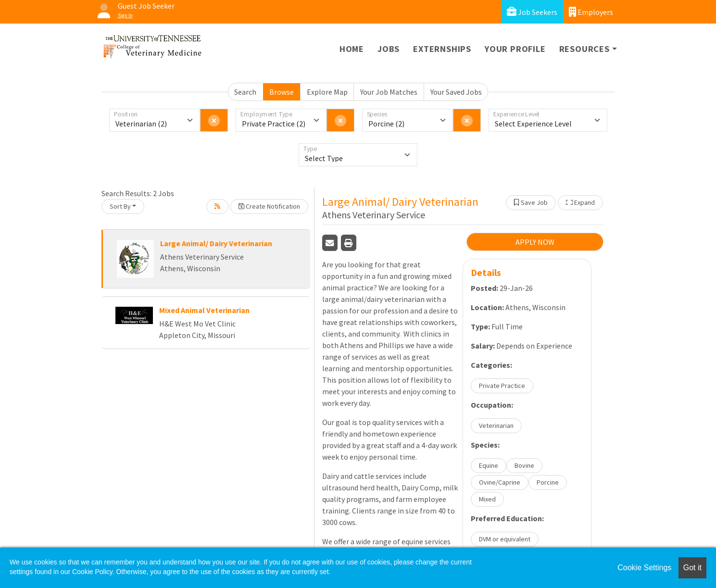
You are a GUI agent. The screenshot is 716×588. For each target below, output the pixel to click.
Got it (692, 568)
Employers (591, 12)
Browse (282, 92)
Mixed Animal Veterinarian (204, 310)
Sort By (120, 206)
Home (352, 49)
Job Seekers (532, 12)
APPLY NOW (535, 242)
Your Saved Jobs (456, 92)
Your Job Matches (389, 92)
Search (245, 92)
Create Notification (269, 206)
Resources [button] (584, 49)
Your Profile (515, 49)
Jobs (389, 49)
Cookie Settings (644, 568)
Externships (442, 49)
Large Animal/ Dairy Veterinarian (216, 243)
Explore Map (327, 92)
